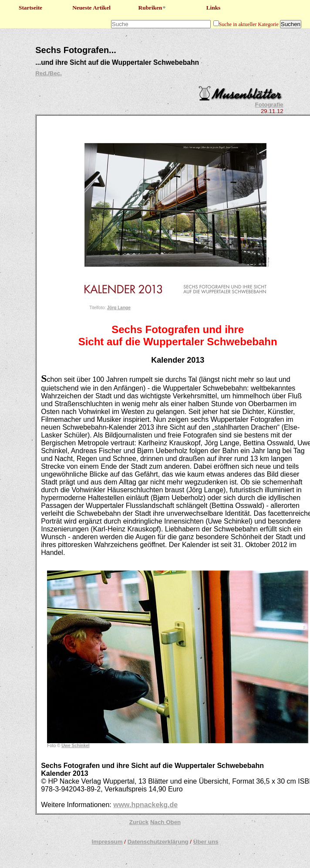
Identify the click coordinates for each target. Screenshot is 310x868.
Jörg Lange (119, 308)
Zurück (139, 822)
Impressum (107, 842)
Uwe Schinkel (75, 746)
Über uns (206, 842)
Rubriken (153, 8)
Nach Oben (165, 822)
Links (214, 8)
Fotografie (269, 105)
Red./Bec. (49, 73)
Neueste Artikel (91, 8)
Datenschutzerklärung (158, 842)
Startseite (30, 8)
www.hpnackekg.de (145, 805)
